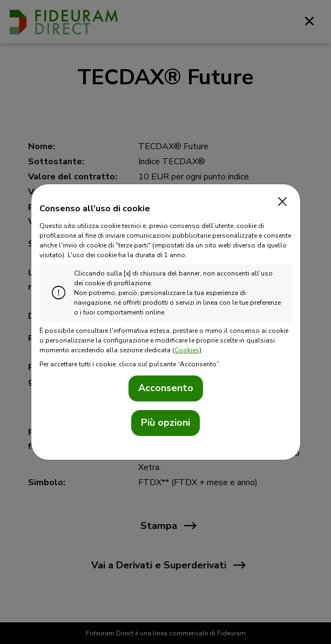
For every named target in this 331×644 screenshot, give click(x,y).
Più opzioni (165, 422)
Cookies (187, 350)
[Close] (280, 202)
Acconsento (166, 388)
